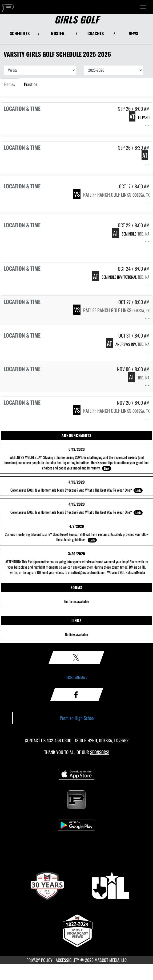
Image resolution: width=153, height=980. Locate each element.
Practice (31, 84)
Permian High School (77, 718)
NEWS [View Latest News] (133, 33)
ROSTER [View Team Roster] (58, 33)
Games (10, 84)
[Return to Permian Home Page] (8, 7)
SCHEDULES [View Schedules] (20, 33)
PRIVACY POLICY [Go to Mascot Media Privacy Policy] (39, 960)
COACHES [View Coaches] (96, 33)
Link (107, 468)
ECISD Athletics (77, 677)
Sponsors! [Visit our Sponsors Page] (100, 752)
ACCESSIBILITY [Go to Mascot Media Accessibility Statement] (67, 960)
